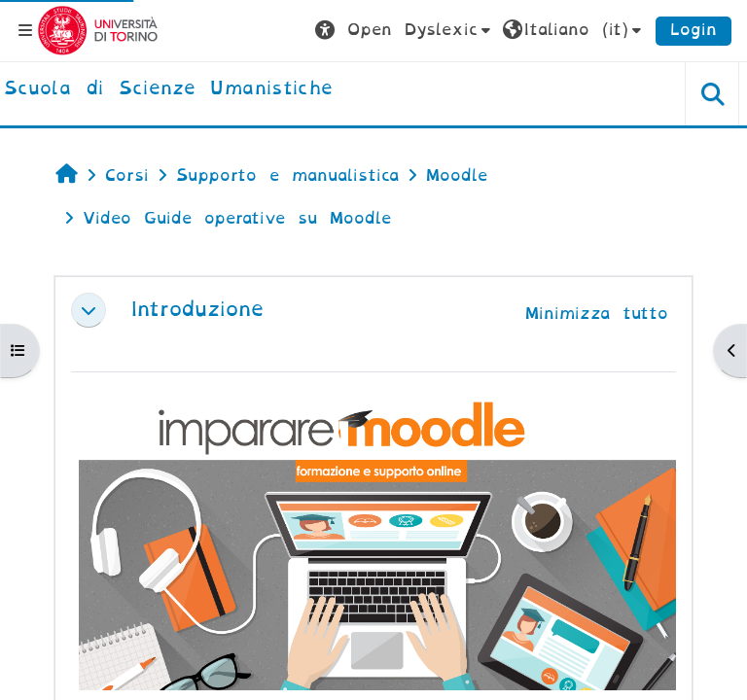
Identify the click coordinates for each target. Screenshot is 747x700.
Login (694, 30)
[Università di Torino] (98, 30)
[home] (168, 89)
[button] (405, 30)
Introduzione (197, 310)
